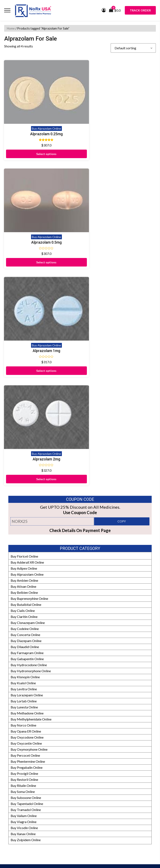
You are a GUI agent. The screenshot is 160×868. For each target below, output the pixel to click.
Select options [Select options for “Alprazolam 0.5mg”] (119, 146)
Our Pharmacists (16, 818)
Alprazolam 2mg (119, 225)
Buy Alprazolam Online (41, 120)
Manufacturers (15, 794)
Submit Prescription (18, 767)
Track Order (140, 10)
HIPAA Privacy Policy (20, 824)
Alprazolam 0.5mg (119, 126)
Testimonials (13, 737)
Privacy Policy (14, 755)
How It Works (14, 806)
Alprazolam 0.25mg (41, 126)
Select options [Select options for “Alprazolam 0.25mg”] (41, 146)
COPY (122, 288)
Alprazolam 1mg (41, 225)
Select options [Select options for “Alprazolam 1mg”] (41, 245)
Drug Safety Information (22, 830)
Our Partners (13, 788)
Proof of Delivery (17, 719)
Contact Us (12, 731)
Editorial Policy (15, 812)
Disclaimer (12, 725)
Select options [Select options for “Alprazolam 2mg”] (119, 245)
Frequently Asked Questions (24, 743)
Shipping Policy (15, 749)
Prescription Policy (18, 836)
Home (11, 28)
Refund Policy (14, 800)
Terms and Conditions (20, 761)
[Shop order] (133, 48)
